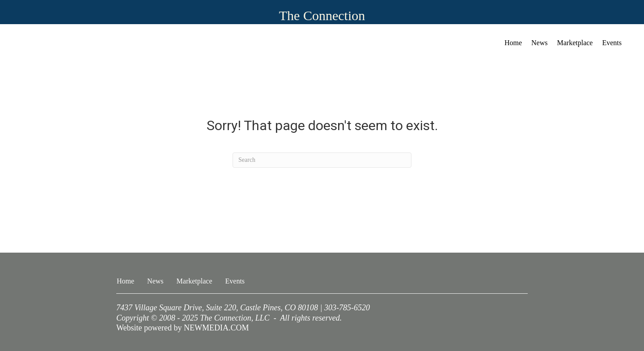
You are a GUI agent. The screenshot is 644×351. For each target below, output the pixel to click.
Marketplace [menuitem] (575, 43)
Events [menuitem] (612, 43)
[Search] (322, 160)
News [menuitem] (539, 43)
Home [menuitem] (513, 43)
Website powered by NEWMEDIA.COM (183, 328)
